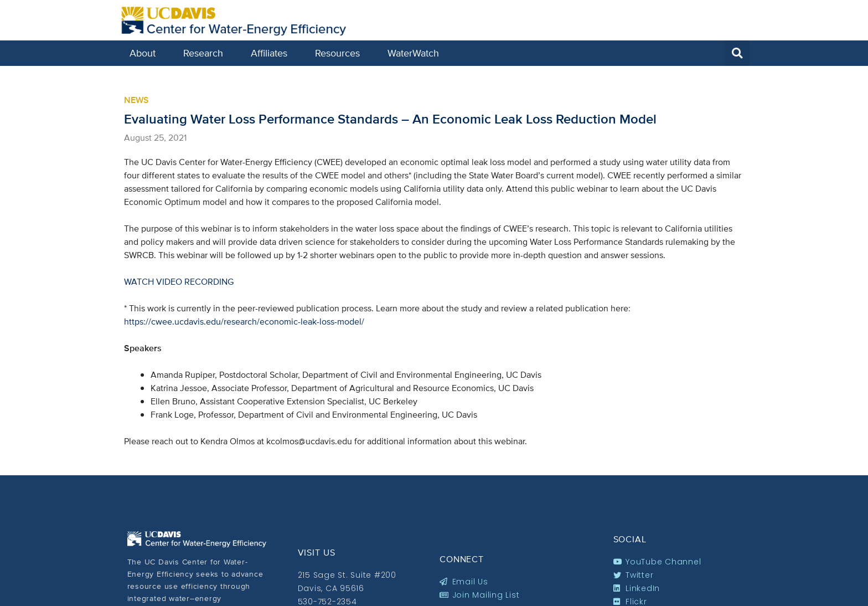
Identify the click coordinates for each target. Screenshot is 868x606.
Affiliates (272, 53)
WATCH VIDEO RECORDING (179, 282)
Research (206, 53)
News (136, 100)
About (145, 53)
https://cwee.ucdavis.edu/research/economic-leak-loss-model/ (244, 322)
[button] (737, 53)
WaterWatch (413, 53)
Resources (340, 53)
